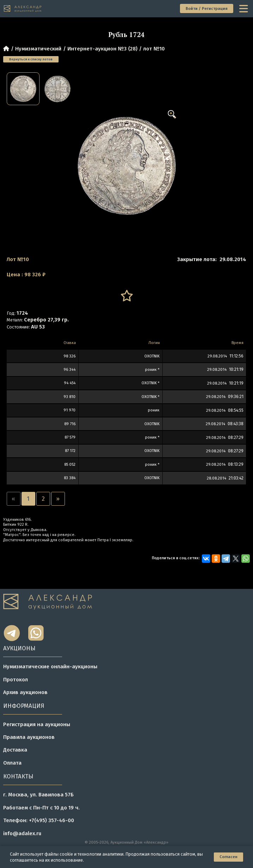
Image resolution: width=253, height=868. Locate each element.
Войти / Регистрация (207, 9)
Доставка (15, 750)
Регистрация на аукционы (37, 724)
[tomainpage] (23, 9)
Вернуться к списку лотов (31, 59)
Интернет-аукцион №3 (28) (103, 49)
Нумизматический (38, 49)
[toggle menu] (244, 9)
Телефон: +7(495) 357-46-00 (39, 820)
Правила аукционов (29, 737)
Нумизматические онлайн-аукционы (50, 667)
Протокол (16, 680)
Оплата (12, 763)
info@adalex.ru (22, 833)
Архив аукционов (25, 692)
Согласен (228, 857)
